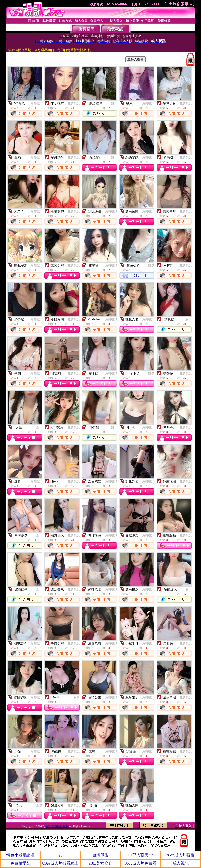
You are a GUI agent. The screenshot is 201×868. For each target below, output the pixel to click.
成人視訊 (181, 863)
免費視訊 (36, 103)
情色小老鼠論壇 (20, 855)
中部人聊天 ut (140, 855)
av (60, 855)
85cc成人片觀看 (181, 855)
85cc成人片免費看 (140, 863)
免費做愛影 (20, 863)
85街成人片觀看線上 (60, 863)
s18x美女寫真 (100, 863)
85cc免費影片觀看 (58, 826)
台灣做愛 (100, 855)
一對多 (150, 265)
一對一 (113, 103)
